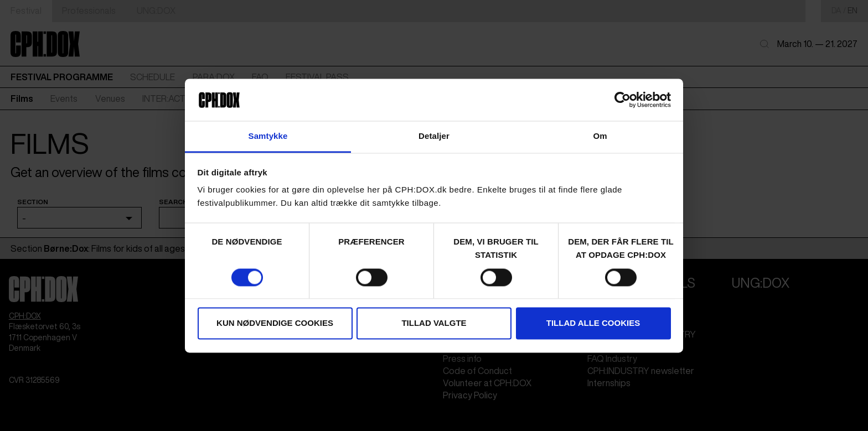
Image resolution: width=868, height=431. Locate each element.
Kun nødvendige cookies (275, 323)
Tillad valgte (434, 323)
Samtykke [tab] (268, 136)
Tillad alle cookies (593, 323)
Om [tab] (600, 136)
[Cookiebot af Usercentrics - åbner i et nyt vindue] (622, 100)
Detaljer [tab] (434, 136)
